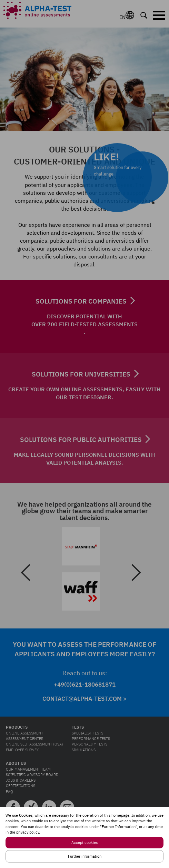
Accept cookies (84, 843)
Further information (85, 856)
